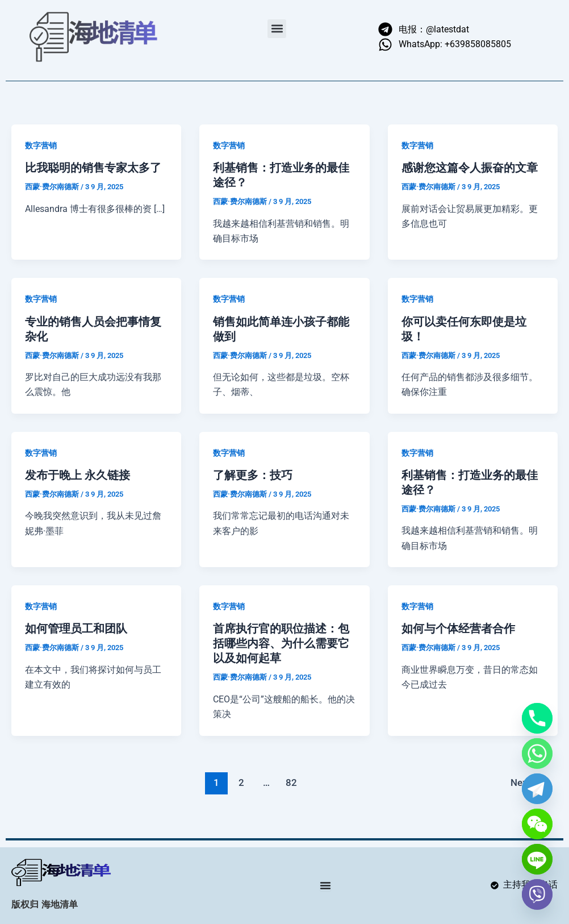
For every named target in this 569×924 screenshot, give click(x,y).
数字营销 (41, 145)
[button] (277, 29)
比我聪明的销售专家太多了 (93, 168)
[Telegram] (537, 789)
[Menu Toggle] (325, 885)
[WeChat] (537, 824)
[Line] (537, 859)
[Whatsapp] (537, 754)
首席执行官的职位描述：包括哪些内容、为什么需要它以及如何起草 (281, 643)
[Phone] (537, 718)
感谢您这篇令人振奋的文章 (470, 168)
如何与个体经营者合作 (458, 629)
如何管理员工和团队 (76, 629)
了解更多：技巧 (253, 475)
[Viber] (537, 894)
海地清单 (60, 905)
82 (291, 783)
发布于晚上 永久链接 (78, 475)
